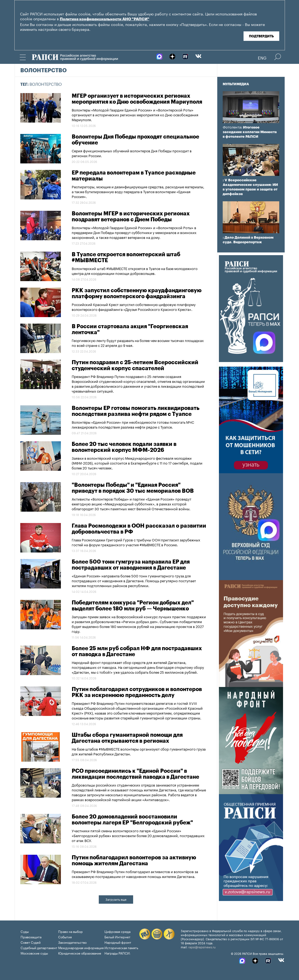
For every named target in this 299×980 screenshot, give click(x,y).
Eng (262, 57)
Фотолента (232, 127)
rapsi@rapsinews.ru (202, 947)
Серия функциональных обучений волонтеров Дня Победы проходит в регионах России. (132, 153)
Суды (25, 931)
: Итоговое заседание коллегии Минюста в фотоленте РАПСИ (250, 132)
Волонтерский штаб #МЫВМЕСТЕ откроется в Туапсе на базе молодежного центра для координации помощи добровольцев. (135, 271)
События (65, 937)
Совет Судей (31, 942)
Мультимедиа (236, 84)
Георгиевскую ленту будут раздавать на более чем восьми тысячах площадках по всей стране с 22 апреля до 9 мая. (138, 343)
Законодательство (72, 942)
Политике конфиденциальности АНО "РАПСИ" (105, 19)
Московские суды (34, 953)
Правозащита (31, 937)
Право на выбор (70, 931)
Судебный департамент (39, 947)
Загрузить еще (116, 899)
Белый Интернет (117, 937)
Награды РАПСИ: (118, 953)
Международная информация (81, 947)
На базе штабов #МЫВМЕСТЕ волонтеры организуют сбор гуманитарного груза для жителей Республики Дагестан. (139, 751)
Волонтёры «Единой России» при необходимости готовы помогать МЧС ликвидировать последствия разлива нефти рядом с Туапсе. (133, 424)
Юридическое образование (80, 953)
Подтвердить (261, 36)
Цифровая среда (117, 931)
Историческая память (121, 947)
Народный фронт (118, 942)
